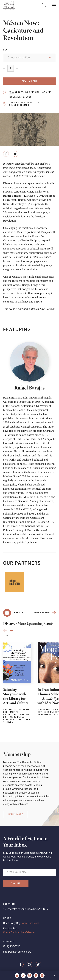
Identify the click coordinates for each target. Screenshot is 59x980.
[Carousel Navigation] (8, 630)
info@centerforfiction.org (17, 952)
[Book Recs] (30, 976)
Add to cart (29, 81)
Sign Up (16, 883)
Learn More (15, 814)
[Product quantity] (11, 68)
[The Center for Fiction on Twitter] (38, 964)
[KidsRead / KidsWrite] (23, 976)
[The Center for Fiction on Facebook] (21, 964)
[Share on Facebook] (6, 154)
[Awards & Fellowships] (17, 976)
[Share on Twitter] (15, 154)
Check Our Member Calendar (19, 932)
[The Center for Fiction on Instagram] (30, 964)
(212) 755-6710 (12, 946)
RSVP (6, 50)
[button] (54, 6)
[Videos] (42, 976)
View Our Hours (30, 923)
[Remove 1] (5, 68)
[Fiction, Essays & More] (36, 976)
